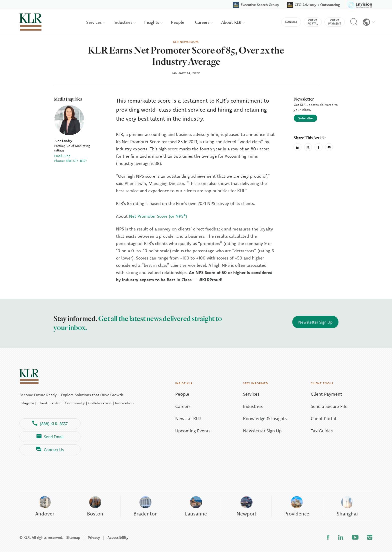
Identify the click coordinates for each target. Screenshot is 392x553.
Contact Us (50, 449)
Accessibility (118, 539)
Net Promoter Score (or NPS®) (158, 215)
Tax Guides (322, 430)
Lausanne (196, 507)
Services (96, 22)
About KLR (233, 22)
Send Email (50, 436)
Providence (297, 507)
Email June (61, 155)
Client (313, 22)
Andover (45, 507)
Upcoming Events (182, 430)
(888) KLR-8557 (50, 423)
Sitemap (73, 539)
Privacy (94, 539)
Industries (125, 22)
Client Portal (323, 418)
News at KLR (178, 418)
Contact (291, 22)
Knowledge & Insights (260, 418)
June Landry (62, 140)
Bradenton (145, 507)
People (178, 22)
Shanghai (347, 507)
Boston (95, 507)
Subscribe (305, 117)
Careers (204, 22)
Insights (153, 22)
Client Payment (326, 393)
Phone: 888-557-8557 (70, 160)
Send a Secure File (329, 405)
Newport (246, 507)
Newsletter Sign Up (315, 321)
